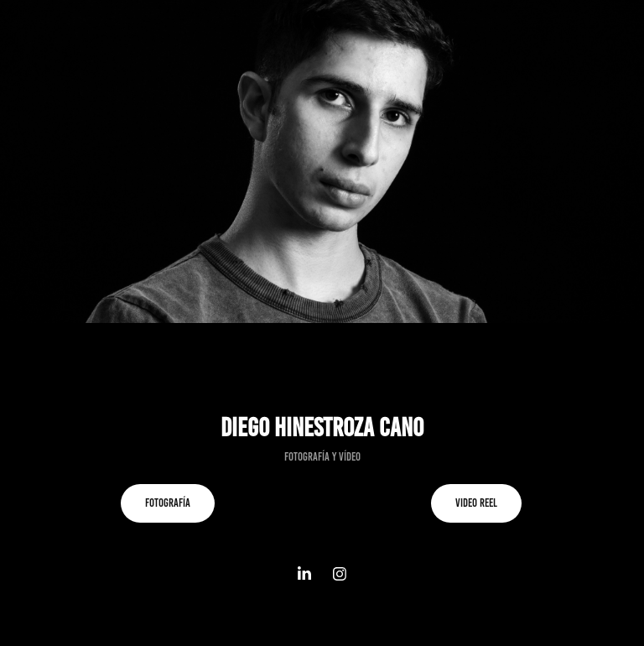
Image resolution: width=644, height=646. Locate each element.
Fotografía (168, 503)
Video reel (476, 503)
